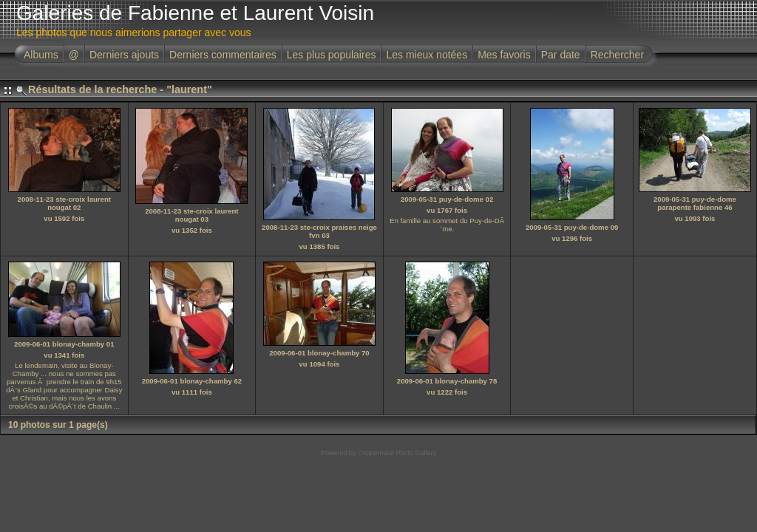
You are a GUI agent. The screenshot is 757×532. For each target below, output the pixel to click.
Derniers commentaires (223, 55)
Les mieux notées (427, 55)
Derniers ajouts (124, 55)
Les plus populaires (332, 55)
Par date (561, 55)
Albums (41, 55)
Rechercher (617, 55)
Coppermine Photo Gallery (397, 453)
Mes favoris (504, 55)
